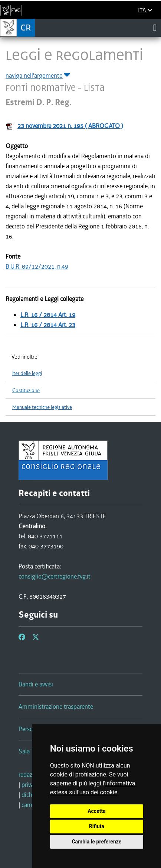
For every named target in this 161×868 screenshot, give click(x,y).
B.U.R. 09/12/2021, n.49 (37, 266)
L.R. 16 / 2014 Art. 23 (48, 325)
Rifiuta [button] (97, 826)
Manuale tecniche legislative (42, 407)
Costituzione (26, 390)
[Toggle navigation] (155, 28)
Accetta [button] (97, 811)
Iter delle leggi (27, 373)
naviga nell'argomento (38, 76)
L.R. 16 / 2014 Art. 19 (48, 315)
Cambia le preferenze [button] (96, 842)
